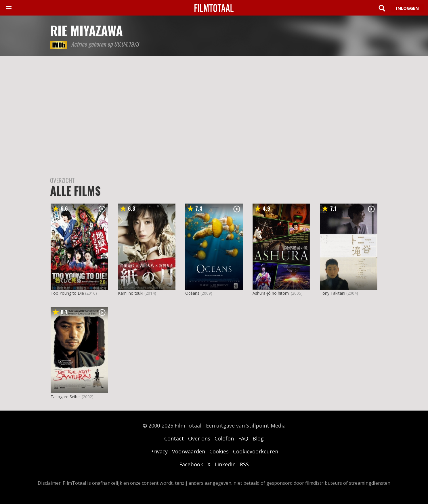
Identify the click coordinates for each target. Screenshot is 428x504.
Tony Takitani (333, 293)
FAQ (243, 438)
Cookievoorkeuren (256, 451)
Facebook (191, 464)
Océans (192, 293)
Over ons (199, 438)
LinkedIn (225, 464)
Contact (174, 438)
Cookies (219, 451)
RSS (244, 464)
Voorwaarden (189, 451)
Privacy (159, 451)
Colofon (224, 438)
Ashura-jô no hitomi (271, 293)
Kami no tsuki (131, 293)
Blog (258, 438)
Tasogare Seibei (66, 397)
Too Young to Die (67, 293)
